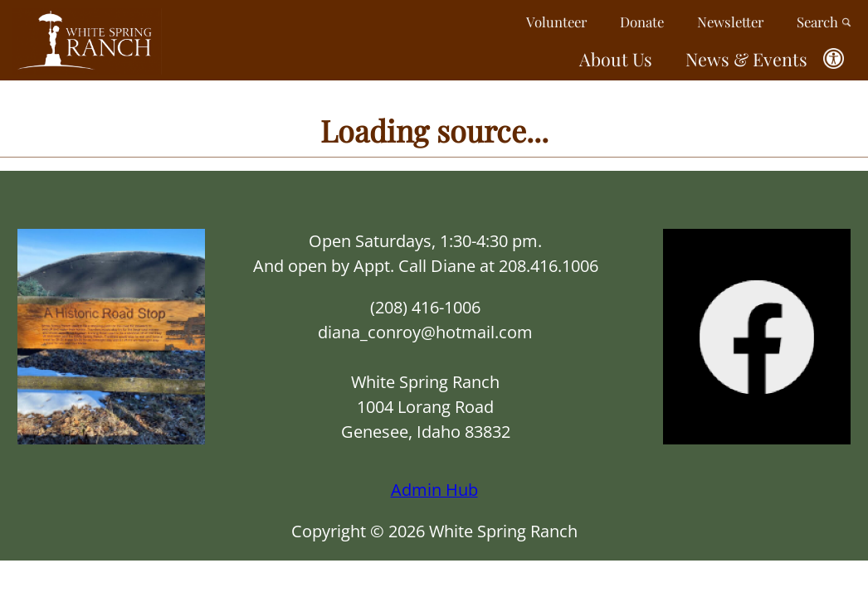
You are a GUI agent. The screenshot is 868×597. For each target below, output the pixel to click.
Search (824, 22)
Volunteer (556, 22)
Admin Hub (434, 490)
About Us (616, 59)
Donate (642, 22)
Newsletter (730, 22)
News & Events (746, 59)
